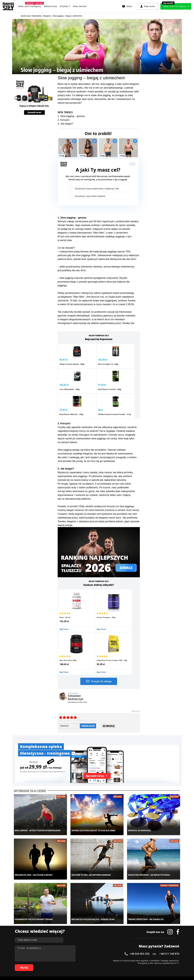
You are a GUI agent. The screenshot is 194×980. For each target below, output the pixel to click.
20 (69, 960)
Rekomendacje (117, 937)
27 (88, 960)
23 (77, 960)
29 (93, 960)
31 (99, 960)
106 (157, 964)
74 (64, 964)
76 (69, 964)
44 (134, 960)
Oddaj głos (88, 666)
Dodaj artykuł (70, 953)
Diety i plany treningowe (50, 916)
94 (118, 964)
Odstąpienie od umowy (114, 971)
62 (32, 964)
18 (64, 960)
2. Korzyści (64, 120)
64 (37, 964)
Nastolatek (79, 932)
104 (150, 964)
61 (29, 964)
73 (61, 964)
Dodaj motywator (118, 928)
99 (131, 964)
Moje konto (80, 924)
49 (147, 960)
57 (169, 960)
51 (153, 960)
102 (142, 964)
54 (161, 960)
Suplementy (44, 932)
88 (102, 964)
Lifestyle (78, 937)
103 (146, 964)
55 (164, 960)
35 (110, 960)
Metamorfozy (50, 6)
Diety (41, 928)
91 (110, 964)
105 (153, 964)
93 (115, 964)
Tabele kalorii (116, 932)
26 (85, 960)
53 (158, 960)
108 (165, 964)
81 (83, 964)
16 (58, 960)
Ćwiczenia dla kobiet (119, 916)
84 (91, 964)
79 (77, 964)
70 (53, 964)
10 (42, 960)
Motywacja (115, 924)
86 (96, 964)
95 (120, 964)
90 (107, 964)
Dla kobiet (79, 920)
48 (145, 960)
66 (42, 964)
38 (118, 960)
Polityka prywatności (121, 953)
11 (45, 960)
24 (80, 960)
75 (67, 964)
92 (112, 964)
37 (115, 960)
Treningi (43, 924)
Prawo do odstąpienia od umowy (85, 971)
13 (50, 960)
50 (150, 960)
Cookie (105, 953)
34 (107, 960)
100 (134, 964)
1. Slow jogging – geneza (71, 116)
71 (56, 964)
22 (75, 960)
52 (155, 960)
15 (56, 960)
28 (91, 960)
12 (48, 960)
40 (123, 960)
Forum (113, 941)
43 (131, 960)
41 (126, 960)
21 (72, 960)
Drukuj (109, 667)
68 (48, 964)
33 (104, 960)
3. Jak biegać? (65, 124)
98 (129, 964)
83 (88, 964)
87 (99, 964)
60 (177, 960)
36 (112, 960)
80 (80, 964)
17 (61, 960)
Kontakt (96, 953)
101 (138, 964)
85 (93, 964)
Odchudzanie (81, 928)
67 (45, 964)
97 (126, 964)
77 (72, 964)
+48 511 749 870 (169, 887)
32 (102, 960)
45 (137, 960)
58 (172, 960)
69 (50, 964)
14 (53, 960)
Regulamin (84, 953)
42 (129, 960)
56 (166, 960)
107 (161, 964)
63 (34, 964)
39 (120, 960)
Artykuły (65, 6)
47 (142, 960)
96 (123, 964)
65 (40, 964)
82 (85, 964)
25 (83, 960)
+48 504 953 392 (139, 887)
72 (58, 964)
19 (67, 960)
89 (104, 964)
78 (75, 964)
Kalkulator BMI (117, 920)
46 (139, 960)
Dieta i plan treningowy (30, 6)
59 (174, 960)
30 (96, 960)
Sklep (41, 920)
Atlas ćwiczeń (80, 6)
